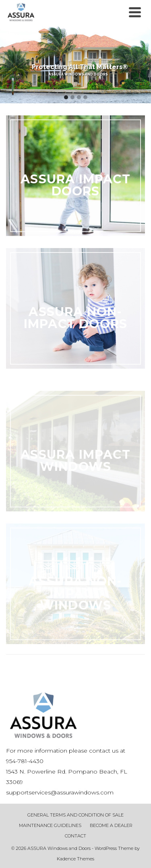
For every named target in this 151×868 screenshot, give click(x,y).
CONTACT (75, 836)
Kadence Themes (75, 859)
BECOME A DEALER (111, 825)
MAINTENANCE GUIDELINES (50, 825)
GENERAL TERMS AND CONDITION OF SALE (75, 815)
